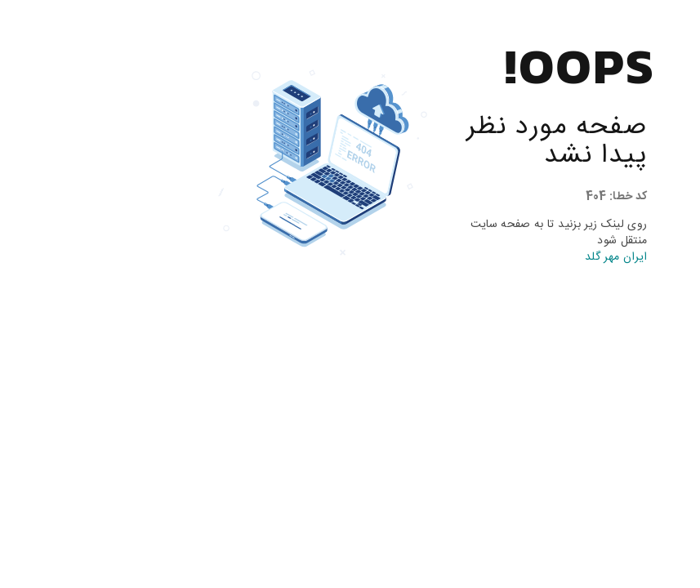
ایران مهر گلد (530, 257)
